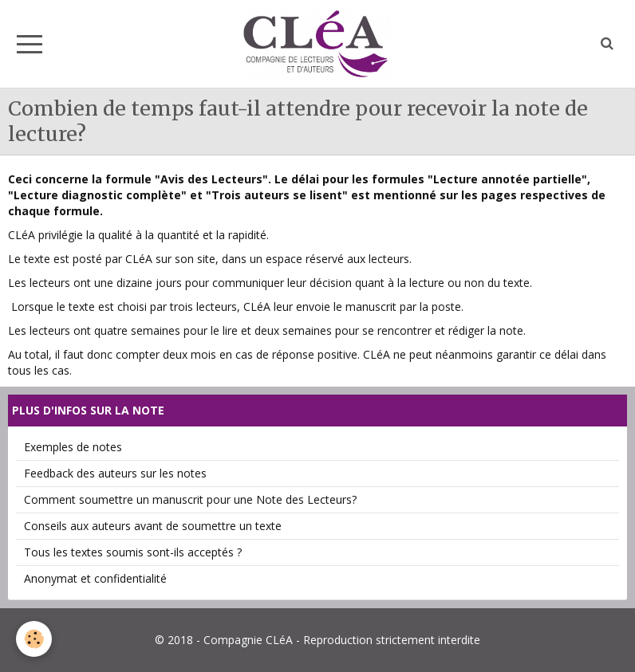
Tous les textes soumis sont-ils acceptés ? (133, 552)
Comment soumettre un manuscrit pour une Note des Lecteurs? (190, 499)
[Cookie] (34, 639)
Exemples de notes (73, 447)
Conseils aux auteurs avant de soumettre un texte (153, 526)
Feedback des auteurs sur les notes (115, 473)
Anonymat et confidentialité (95, 578)
